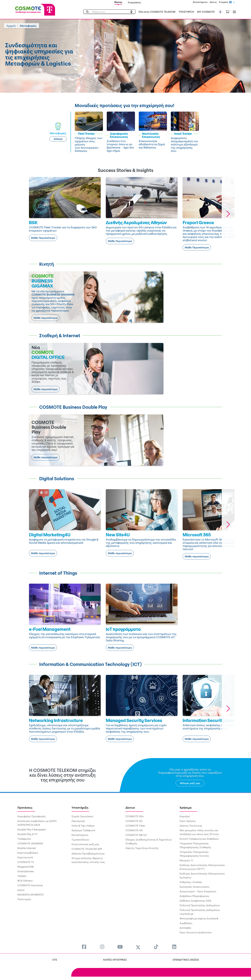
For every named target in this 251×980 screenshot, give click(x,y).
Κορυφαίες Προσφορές (32, 816)
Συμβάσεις (186, 923)
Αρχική (11, 26)
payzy (21, 890)
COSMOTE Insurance (30, 885)
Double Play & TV (27, 834)
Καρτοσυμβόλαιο (28, 853)
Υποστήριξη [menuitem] (80, 807)
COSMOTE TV (26, 862)
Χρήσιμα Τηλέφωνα (83, 830)
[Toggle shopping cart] (229, 11)
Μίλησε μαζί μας (190, 783)
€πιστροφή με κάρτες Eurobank (199, 918)
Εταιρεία (223, 2)
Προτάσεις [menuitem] (25, 807)
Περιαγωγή (78, 821)
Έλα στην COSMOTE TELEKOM (157, 12)
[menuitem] (84, 947)
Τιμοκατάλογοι (80, 840)
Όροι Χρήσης (188, 821)
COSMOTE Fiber (135, 826)
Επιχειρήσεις (135, 2)
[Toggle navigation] (234, 12)
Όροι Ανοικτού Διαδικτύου (196, 932)
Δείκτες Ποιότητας (191, 826)
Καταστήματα (200, 2)
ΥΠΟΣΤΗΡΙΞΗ (186, 12)
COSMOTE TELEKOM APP (87, 849)
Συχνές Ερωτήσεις (83, 816)
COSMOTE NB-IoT (136, 835)
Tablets (22, 876)
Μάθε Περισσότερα (43, 238)
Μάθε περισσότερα (46, 318)
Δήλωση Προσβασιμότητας (88, 853)
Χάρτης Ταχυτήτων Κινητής (142, 848)
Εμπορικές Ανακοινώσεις (195, 887)
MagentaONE (26, 867)
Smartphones (26, 871)
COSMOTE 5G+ (135, 816)
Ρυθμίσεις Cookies (191, 882)
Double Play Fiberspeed (32, 829)
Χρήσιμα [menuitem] (186, 807)
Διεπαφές (185, 928)
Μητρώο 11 (186, 860)
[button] (220, 12)
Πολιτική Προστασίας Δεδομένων (200, 905)
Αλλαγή (58, 139)
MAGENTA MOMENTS (30, 895)
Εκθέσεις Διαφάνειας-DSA (195, 901)
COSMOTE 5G (134, 821)
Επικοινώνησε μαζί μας (85, 844)
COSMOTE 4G (134, 830)
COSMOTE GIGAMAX (30, 843)
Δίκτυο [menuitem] (130, 807)
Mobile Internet (27, 848)
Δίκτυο (213, 2)
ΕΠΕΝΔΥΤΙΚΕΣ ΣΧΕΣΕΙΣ (186, 960)
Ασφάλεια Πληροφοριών (194, 896)
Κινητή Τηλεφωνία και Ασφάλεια (199, 839)
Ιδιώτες (118, 2)
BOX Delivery (25, 881)
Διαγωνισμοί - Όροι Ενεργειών (198, 891)
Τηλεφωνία (24, 839)
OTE (55, 960)
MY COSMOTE (206, 12)
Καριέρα (185, 816)
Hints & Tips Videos (83, 826)
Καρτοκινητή (25, 857)
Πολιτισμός (24, 899)
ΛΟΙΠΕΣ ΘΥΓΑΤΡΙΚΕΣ (115, 960)
